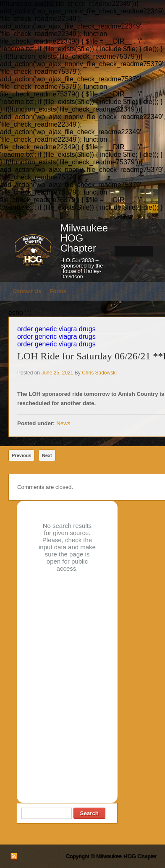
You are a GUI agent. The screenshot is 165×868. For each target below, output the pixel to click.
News (63, 423)
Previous (21, 455)
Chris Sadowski (99, 373)
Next (47, 455)
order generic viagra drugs (56, 329)
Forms (58, 291)
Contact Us (27, 291)
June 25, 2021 (57, 373)
